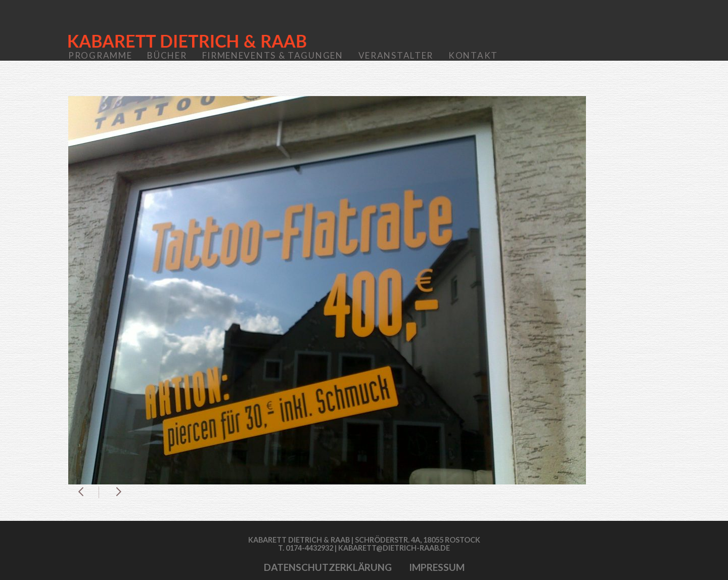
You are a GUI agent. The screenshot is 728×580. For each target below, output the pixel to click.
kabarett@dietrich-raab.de (394, 548)
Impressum (437, 567)
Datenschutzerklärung (328, 567)
